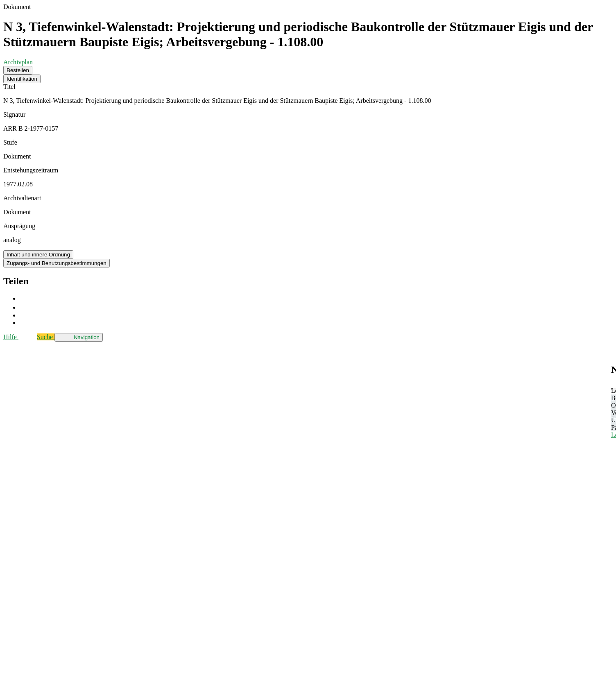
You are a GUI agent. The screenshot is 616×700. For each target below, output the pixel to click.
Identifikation (22, 79)
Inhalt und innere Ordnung (38, 255)
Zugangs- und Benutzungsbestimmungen (57, 263)
